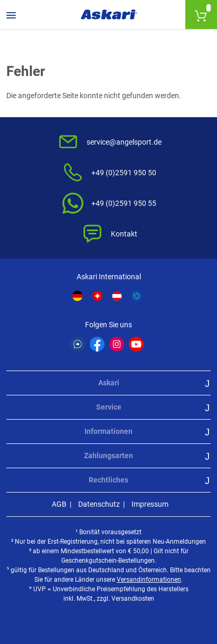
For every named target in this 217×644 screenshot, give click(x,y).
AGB (59, 504)
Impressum (150, 504)
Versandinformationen (149, 580)
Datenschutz (99, 504)
